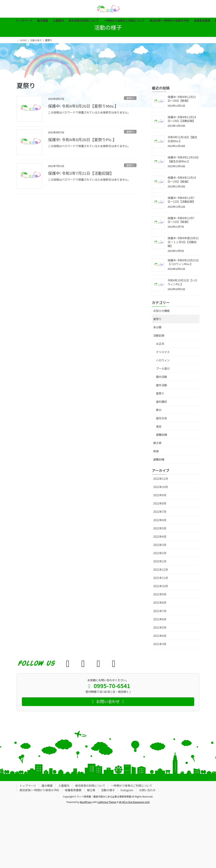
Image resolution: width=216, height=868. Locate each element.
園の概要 (47, 786)
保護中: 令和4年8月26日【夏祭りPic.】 (82, 140)
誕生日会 (162, 418)
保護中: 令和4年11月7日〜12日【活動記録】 (182, 200)
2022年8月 (160, 503)
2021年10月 (161, 586)
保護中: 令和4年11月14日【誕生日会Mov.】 (183, 159)
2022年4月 (160, 537)
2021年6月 (160, 619)
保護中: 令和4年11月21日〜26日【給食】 (182, 99)
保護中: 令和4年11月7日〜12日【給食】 (181, 220)
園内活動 (162, 377)
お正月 (160, 344)
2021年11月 (161, 578)
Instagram (127, 790)
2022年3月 (160, 545)
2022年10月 (161, 487)
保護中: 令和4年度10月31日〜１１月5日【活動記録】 (183, 242)
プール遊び (163, 368)
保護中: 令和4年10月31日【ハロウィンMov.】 (183, 262)
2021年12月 (161, 570)
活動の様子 (108, 790)
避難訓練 (162, 435)
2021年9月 (160, 594)
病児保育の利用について (90, 786)
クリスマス (163, 352)
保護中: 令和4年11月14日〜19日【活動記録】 (182, 119)
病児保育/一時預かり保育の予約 (39, 790)
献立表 (157, 443)
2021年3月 (160, 644)
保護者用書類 (73, 790)
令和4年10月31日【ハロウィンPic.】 (182, 282)
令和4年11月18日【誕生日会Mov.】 (182, 139)
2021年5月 (160, 627)
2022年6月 (160, 520)
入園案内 (64, 786)
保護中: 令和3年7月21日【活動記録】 (81, 173)
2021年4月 (160, 636)
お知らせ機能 (162, 311)
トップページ (28, 786)
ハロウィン (163, 360)
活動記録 (159, 335)
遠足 (159, 426)
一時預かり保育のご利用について (132, 786)
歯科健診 (162, 402)
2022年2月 (160, 553)
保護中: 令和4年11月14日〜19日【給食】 (182, 179)
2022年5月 (160, 528)
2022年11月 (161, 479)
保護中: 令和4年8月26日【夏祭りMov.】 (83, 106)
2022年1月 (160, 561)
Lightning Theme (107, 802)
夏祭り (130, 98)
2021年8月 (160, 602)
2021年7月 (160, 611)
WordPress (86, 802)
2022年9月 (160, 495)
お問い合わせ (147, 790)
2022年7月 (160, 512)
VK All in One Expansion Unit (134, 802)
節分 (159, 410)
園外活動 (162, 385)
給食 (156, 451)
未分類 (157, 327)
